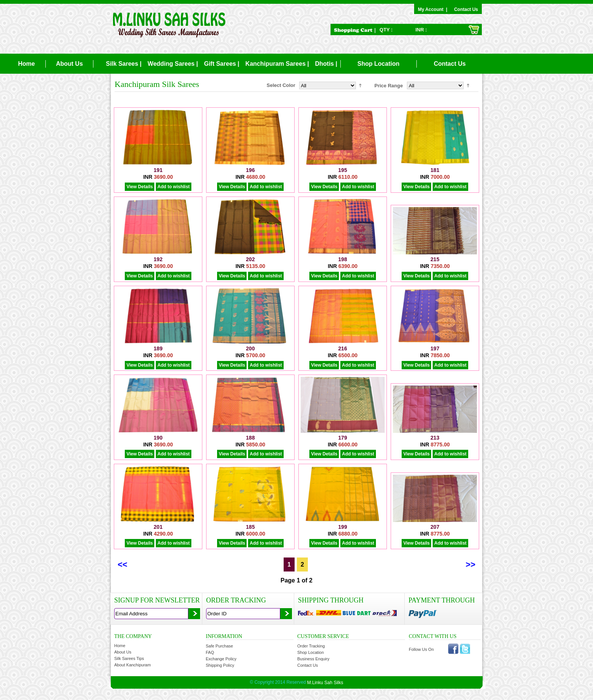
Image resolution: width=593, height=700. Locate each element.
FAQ (210, 652)
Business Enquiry (313, 659)
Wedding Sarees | (173, 64)
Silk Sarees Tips (129, 658)
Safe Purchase (219, 646)
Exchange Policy (221, 659)
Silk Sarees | (124, 64)
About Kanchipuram (133, 665)
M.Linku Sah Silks (325, 683)
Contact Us (466, 9)
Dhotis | (326, 64)
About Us (69, 64)
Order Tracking (311, 646)
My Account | (434, 9)
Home (26, 64)
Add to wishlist (173, 187)
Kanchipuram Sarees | (277, 64)
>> (470, 564)
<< (123, 564)
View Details (140, 187)
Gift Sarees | (221, 64)
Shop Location (378, 64)
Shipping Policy (220, 665)
